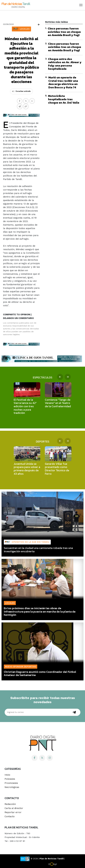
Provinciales (11, 783)
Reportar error (13, 812)
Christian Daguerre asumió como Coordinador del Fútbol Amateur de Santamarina (40, 673)
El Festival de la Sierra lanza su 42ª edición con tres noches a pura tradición (25, 406)
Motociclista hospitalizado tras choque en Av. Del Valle (64, 99)
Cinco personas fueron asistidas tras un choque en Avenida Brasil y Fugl (64, 32)
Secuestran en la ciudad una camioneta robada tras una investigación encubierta (38, 550)
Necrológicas (12, 787)
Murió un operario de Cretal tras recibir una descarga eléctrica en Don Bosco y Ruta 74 (63, 82)
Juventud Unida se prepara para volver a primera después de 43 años (27, 469)
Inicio (7, 775)
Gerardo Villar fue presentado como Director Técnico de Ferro (57, 469)
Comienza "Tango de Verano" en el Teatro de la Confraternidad (58, 403)
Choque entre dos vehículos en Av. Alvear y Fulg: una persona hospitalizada (65, 64)
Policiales (10, 779)
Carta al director (14, 808)
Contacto (10, 816)
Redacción (10, 804)
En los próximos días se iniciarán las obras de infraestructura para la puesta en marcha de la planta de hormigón (40, 611)
